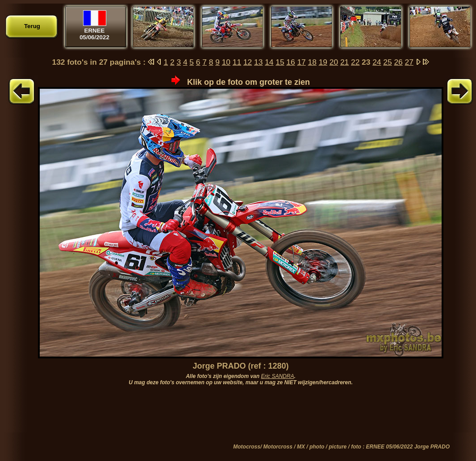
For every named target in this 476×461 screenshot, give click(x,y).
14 (269, 62)
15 (280, 62)
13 (258, 62)
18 (312, 62)
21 (344, 62)
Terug (32, 26)
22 (355, 62)
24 (377, 62)
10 (226, 62)
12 (248, 62)
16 (290, 62)
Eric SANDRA (277, 376)
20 (334, 62)
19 (323, 62)
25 (387, 62)
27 (409, 62)
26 (398, 62)
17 (301, 62)
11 (237, 62)
